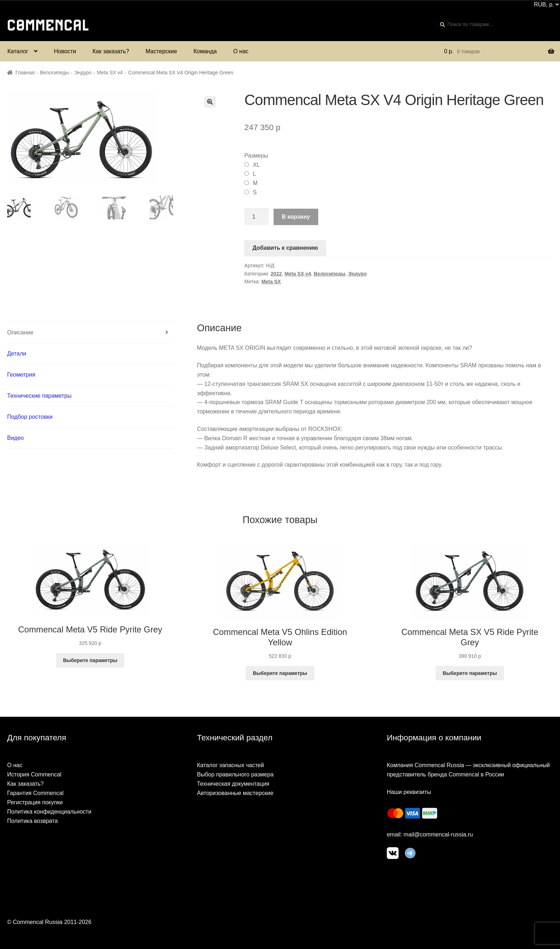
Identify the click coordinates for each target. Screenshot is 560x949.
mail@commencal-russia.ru (438, 834)
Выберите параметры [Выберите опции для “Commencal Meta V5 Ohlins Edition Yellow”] (280, 673)
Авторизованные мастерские (235, 793)
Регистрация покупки (35, 802)
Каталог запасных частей (230, 765)
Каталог (18, 51)
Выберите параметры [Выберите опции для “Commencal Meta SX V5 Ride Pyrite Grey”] (470, 673)
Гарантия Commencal (35, 793)
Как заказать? (111, 51)
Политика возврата (32, 821)
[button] (210, 102)
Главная (25, 73)
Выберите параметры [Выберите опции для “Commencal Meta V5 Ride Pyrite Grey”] (90, 660)
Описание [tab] (20, 332)
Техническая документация (233, 784)
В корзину (296, 217)
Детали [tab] (17, 354)
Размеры (256, 156)
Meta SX (271, 282)
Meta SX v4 (110, 73)
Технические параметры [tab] (39, 396)
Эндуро (83, 73)
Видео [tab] (16, 438)
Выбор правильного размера (235, 774)
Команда (205, 51)
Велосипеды (54, 73)
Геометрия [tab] (21, 375)
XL (256, 165)
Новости (65, 51)
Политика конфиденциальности (49, 812)
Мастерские (161, 51)
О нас (241, 51)
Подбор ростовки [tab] (30, 417)
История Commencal (34, 774)
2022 (276, 274)
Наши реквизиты (409, 792)
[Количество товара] (256, 217)
